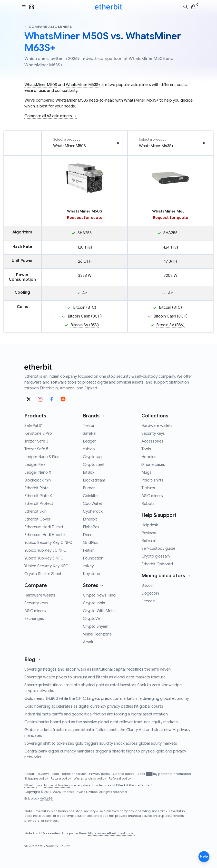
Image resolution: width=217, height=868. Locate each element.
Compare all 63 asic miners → (51, 116)
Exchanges (34, 619)
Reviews (149, 533)
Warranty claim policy (90, 779)
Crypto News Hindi (100, 595)
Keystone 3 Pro (38, 434)
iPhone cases (153, 465)
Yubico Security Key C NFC (48, 543)
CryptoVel (92, 619)
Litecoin (148, 601)
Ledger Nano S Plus (42, 457)
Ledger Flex (35, 465)
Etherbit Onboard (157, 564)
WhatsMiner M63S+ (83, 85)
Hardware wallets (40, 595)
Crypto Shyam (96, 627)
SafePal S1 (34, 426)
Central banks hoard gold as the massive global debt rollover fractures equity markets (101, 722)
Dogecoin (150, 593)
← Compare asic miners (48, 27)
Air (85, 293)
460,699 (46, 799)
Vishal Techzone (97, 634)
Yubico (89, 449)
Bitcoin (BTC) (85, 308)
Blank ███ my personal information (164, 774)
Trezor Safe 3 (36, 441)
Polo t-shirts (152, 480)
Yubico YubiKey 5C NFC (45, 550)
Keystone (91, 574)
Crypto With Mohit (99, 611)
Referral (148, 541)
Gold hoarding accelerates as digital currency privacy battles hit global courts (94, 706)
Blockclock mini (38, 480)
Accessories (152, 441)
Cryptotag (92, 457)
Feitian (89, 550)
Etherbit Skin (35, 511)
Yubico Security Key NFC (46, 566)
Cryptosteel (94, 465)
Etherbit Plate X (38, 496)
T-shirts (148, 488)
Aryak (88, 642)
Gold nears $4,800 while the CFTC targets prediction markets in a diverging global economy (107, 699)
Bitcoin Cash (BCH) (85, 316)
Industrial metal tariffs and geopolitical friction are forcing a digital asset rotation (96, 714)
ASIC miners (35, 611)
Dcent (88, 535)
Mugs (146, 473)
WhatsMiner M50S (41, 85)
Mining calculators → (166, 576)
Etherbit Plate (36, 488)
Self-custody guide (158, 549)
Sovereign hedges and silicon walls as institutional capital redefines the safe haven (98, 669)
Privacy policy (100, 774)
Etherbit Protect (39, 504)
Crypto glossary (156, 556)
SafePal (90, 434)
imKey (88, 566)
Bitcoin (148, 586)
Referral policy (120, 779)
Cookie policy (124, 774)
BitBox (89, 473)
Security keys (36, 603)
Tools (146, 449)
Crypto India (94, 603)
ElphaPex (91, 527)
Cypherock (93, 511)
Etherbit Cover (37, 519)
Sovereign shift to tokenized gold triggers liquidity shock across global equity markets (101, 743)
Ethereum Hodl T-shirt (44, 527)
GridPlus (91, 543)
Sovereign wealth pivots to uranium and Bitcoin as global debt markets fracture (95, 677)
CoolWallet (93, 504)
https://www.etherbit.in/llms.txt (111, 833)
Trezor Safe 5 (36, 449)
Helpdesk (150, 525)
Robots (148, 504)
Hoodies (149, 457)
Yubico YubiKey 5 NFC (44, 558)
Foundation (93, 558)
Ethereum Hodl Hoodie (44, 535)
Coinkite (90, 496)
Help (56, 774)
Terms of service (74, 774)
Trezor (89, 426)
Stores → (94, 585)
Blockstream (94, 480)
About (30, 774)
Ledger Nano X (38, 473)
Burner (89, 488)
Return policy (61, 779)
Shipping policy (37, 779)
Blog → (33, 660)
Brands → (94, 416)
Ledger (89, 441)
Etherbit (90, 519)
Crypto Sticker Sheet (43, 574)
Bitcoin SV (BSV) (85, 325)
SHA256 (85, 233)
